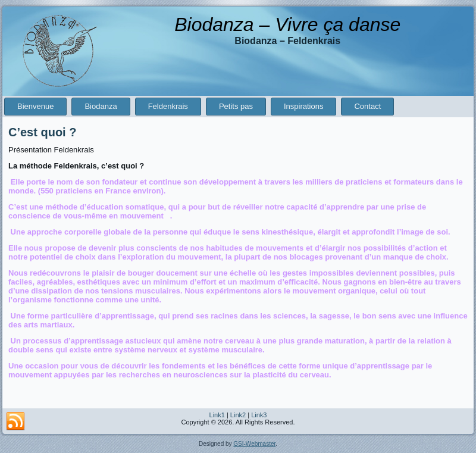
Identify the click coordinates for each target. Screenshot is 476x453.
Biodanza (101, 106)
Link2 (238, 415)
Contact (367, 106)
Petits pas (236, 106)
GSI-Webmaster (254, 444)
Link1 (217, 415)
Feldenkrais (168, 106)
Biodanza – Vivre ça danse (287, 24)
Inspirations (303, 106)
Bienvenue (35, 106)
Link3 (259, 415)
